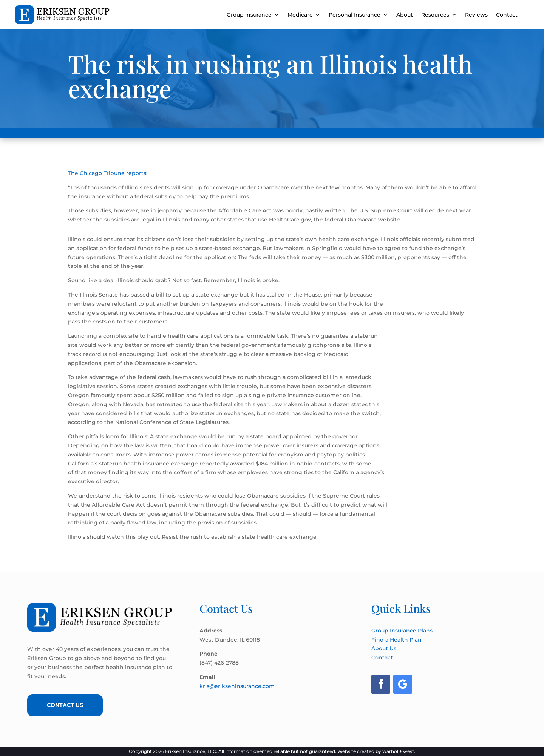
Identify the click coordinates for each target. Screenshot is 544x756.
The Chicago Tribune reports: (108, 173)
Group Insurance (249, 15)
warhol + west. (399, 751)
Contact (507, 15)
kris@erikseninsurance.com (237, 686)
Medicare (300, 15)
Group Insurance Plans (402, 631)
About (405, 15)
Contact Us (65, 705)
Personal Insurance (355, 15)
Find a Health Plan (396, 640)
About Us (384, 648)
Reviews (476, 15)
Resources (435, 15)
